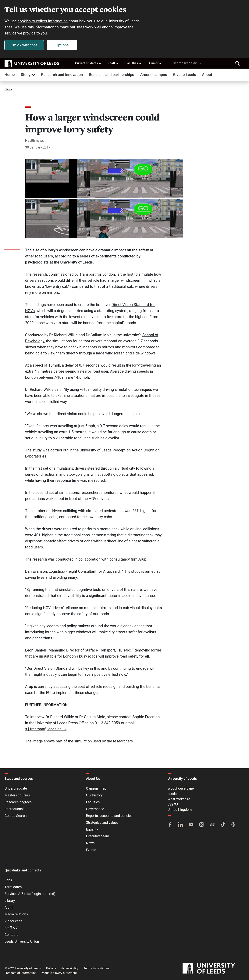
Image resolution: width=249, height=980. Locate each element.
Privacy (51, 969)
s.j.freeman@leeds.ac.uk (46, 729)
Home (10, 75)
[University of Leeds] (213, 969)
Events (91, 850)
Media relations (16, 914)
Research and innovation (62, 75)
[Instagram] (202, 825)
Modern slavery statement (59, 973)
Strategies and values (102, 823)
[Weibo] (212, 825)
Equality (92, 829)
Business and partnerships (112, 75)
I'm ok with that (24, 45)
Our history (94, 795)
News (8, 90)
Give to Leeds (185, 75)
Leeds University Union (22, 942)
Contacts (11, 935)
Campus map (96, 789)
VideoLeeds (13, 921)
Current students (88, 63)
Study (28, 75)
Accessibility (70, 969)
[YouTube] (191, 825)
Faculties (134, 63)
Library (10, 901)
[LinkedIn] (180, 825)
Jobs (8, 880)
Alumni (155, 63)
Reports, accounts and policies (109, 816)
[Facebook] (170, 825)
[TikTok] (223, 825)
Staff (114, 63)
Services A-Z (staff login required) (30, 894)
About (207, 75)
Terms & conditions (96, 969)
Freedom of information (20, 973)
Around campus (153, 75)
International (14, 809)
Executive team (98, 836)
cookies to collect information (43, 21)
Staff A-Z (11, 928)
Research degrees (18, 802)
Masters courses (17, 795)
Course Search (16, 816)
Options (62, 45)
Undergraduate (16, 789)
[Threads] (233, 825)
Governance (95, 809)
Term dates (13, 887)
